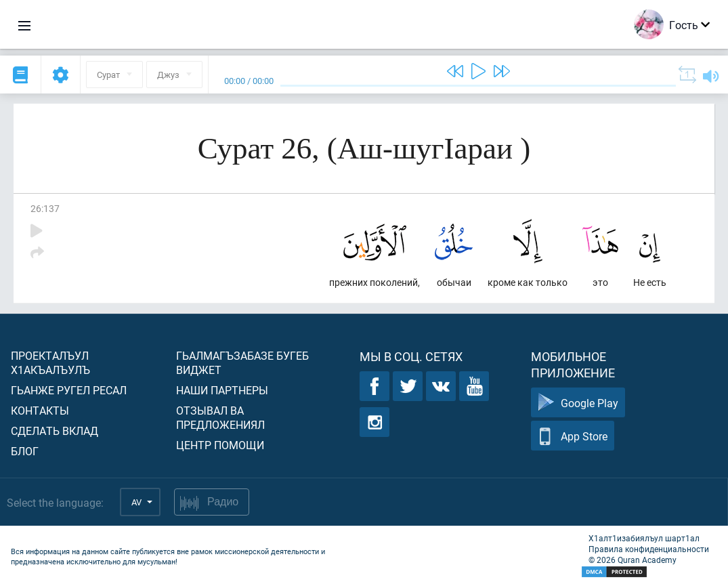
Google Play (578, 403)
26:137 (45, 208)
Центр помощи (220, 445)
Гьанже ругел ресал (69, 390)
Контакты (40, 410)
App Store (573, 436)
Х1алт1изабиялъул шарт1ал (644, 538)
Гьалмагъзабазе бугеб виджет (242, 362)
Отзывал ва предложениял (220, 417)
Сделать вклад (55, 431)
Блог (25, 451)
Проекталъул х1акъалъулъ (50, 362)
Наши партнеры (222, 390)
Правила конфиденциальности (649, 549)
